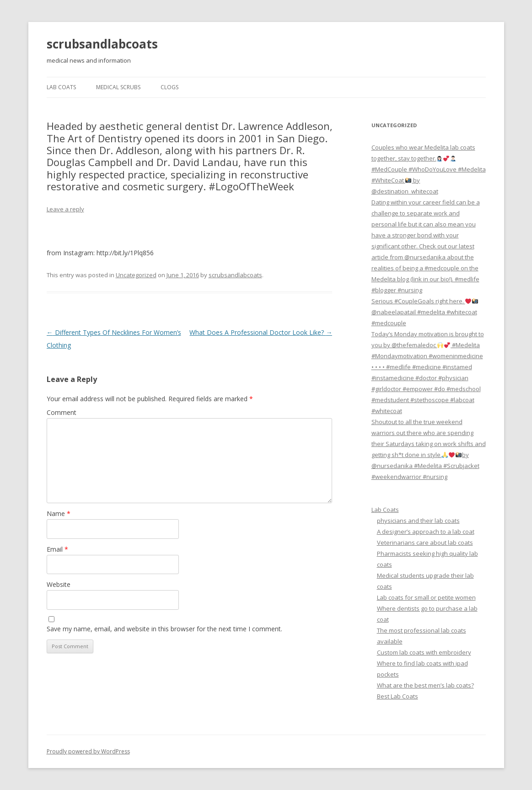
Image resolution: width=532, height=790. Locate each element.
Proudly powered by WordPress (88, 751)
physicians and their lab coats (418, 521)
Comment (62, 412)
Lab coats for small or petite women (426, 597)
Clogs (169, 87)
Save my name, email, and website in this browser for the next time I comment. (164, 629)
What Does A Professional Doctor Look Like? (261, 332)
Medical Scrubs (118, 87)
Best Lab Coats (398, 696)
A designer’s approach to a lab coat (426, 532)
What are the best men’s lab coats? (425, 685)
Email (57, 549)
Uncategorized (136, 275)
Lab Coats (61, 87)
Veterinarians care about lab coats (425, 543)
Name (59, 513)
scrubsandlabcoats (102, 44)
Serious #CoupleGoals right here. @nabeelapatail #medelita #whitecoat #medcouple (425, 312)
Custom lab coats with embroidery (424, 652)
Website (59, 584)
